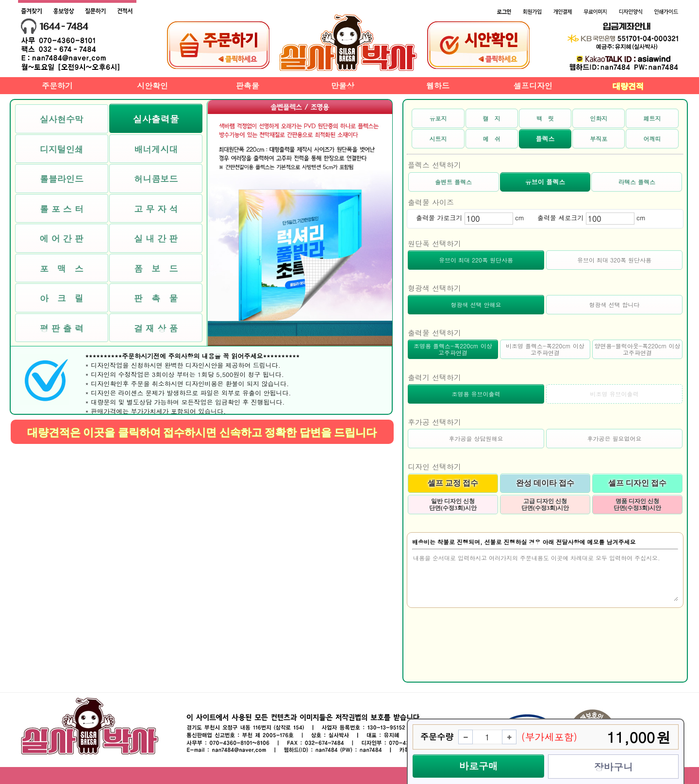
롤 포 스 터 (62, 209)
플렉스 (545, 139)
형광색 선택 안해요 (476, 304)
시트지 (438, 139)
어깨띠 (652, 139)
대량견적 (628, 86)
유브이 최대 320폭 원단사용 (614, 260)
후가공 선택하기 (434, 422)
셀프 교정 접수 (453, 483)
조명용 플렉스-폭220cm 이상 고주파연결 (453, 349)
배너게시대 (156, 149)
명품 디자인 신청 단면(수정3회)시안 (637, 505)
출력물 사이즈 (431, 202)
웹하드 (438, 86)
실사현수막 (62, 119)
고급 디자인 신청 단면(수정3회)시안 (545, 505)
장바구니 (614, 767)
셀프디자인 (533, 86)
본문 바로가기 (0, 0)
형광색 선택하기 (434, 288)
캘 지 (492, 118)
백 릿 (545, 118)
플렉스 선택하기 (434, 165)
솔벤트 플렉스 (453, 182)
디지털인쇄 (62, 149)
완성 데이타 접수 (545, 483)
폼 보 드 (156, 269)
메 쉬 (492, 139)
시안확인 (152, 86)
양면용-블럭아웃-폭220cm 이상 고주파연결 (638, 349)
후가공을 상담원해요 (476, 438)
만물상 (343, 86)
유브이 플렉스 (545, 182)
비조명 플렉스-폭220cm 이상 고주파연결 (545, 349)
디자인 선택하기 (434, 466)
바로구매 (479, 766)
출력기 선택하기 (434, 377)
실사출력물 (156, 119)
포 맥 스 (62, 269)
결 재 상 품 (156, 328)
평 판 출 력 (62, 328)
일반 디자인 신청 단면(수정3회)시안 (453, 505)
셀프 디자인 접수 (637, 483)
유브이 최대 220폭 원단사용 (476, 260)
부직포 (599, 139)
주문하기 (57, 86)
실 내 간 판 (156, 238)
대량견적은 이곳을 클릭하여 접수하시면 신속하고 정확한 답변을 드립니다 (202, 433)
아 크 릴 (62, 298)
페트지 (652, 118)
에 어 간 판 (62, 238)
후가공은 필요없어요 (614, 438)
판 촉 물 (156, 298)
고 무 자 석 (156, 209)
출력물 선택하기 (434, 333)
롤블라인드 (62, 179)
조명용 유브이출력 (476, 394)
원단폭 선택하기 (434, 243)
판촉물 (248, 86)
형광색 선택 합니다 (614, 304)
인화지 (599, 118)
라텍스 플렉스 (637, 182)
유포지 (438, 118)
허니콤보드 (156, 179)
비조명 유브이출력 (614, 394)
